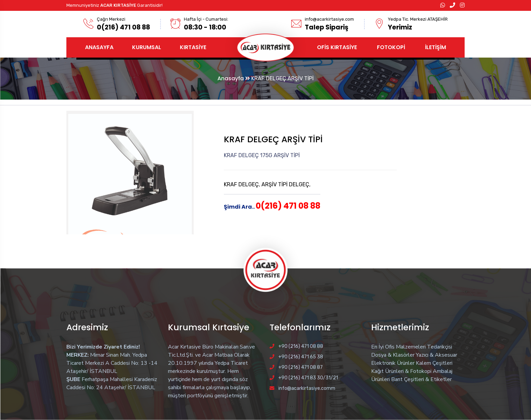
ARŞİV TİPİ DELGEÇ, (286, 184)
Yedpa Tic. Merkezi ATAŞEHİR (418, 19)
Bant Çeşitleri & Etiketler (421, 379)
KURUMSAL (147, 47)
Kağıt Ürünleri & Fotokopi (401, 371)
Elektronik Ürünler (393, 363)
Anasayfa (234, 78)
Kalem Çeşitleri (434, 363)
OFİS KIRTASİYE (337, 47)
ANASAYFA (99, 47)
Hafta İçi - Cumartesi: (206, 19)
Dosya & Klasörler (393, 355)
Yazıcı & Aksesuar (437, 355)
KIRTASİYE (193, 47)
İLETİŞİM (436, 47)
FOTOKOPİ (391, 47)
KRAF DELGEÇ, (243, 184)
